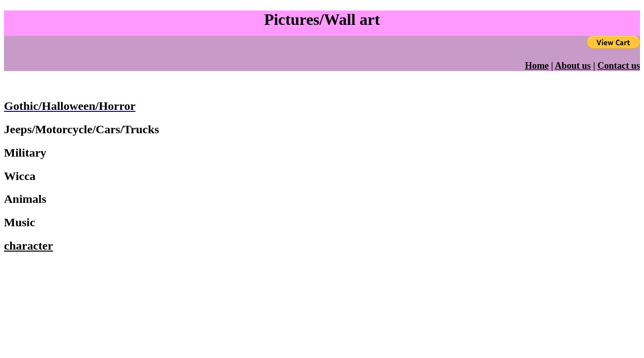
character (29, 246)
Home (537, 65)
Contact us (619, 65)
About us (573, 65)
